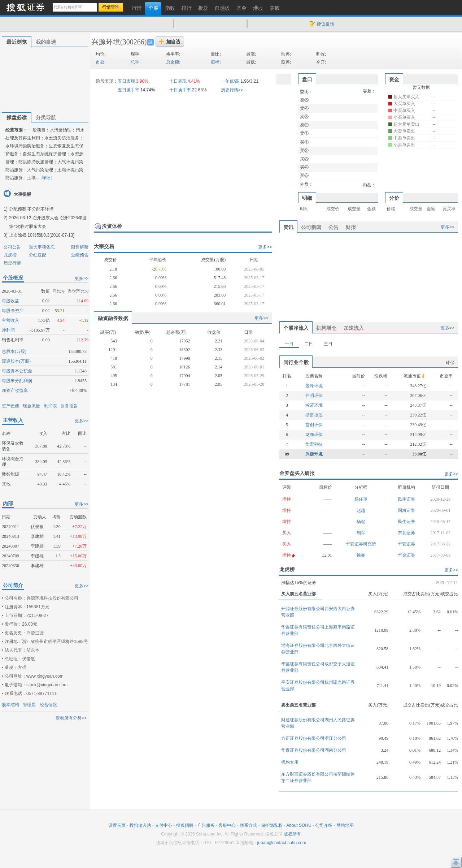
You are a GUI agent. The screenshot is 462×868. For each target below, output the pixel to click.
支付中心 (164, 825)
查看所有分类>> (71, 718)
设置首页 (117, 825)
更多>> (82, 278)
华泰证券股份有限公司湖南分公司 (314, 750)
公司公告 (12, 247)
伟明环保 (314, 396)
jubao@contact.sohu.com (282, 843)
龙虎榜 (10, 255)
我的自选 (46, 42)
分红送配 (38, 255)
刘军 (361, 533)
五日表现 (126, 81)
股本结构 (10, 705)
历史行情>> (232, 90)
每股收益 (10, 301)
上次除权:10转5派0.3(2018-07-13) (42, 235)
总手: (136, 62)
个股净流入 (296, 328)
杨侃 (361, 522)
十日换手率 (180, 90)
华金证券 (406, 555)
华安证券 (406, 544)
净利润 (8, 330)
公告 (334, 227)
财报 (351, 227)
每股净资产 (13, 311)
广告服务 (206, 825)
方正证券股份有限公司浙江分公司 (314, 738)
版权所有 (292, 834)
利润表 (51, 406)
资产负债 (10, 406)
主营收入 (10, 320)
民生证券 (406, 499)
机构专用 (290, 762)
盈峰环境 (314, 386)
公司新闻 (311, 227)
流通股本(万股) (16, 361)
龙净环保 (314, 435)
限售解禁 (80, 247)
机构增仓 (326, 328)
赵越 (361, 510)
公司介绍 (324, 825)
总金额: (173, 62)
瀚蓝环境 (314, 405)
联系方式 (248, 825)
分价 (394, 198)
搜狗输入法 (140, 825)
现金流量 (31, 406)
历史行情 (12, 263)
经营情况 (48, 705)
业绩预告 (80, 255)
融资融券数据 (113, 318)
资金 (394, 79)
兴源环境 (106, 42)
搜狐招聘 (185, 825)
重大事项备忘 (42, 247)
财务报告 (69, 406)
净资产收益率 (15, 390)
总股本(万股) (14, 351)
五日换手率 (128, 90)
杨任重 (361, 499)
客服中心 (227, 825)
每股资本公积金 (17, 371)
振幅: (216, 62)
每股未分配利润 (17, 381)
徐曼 (361, 555)
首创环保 (314, 425)
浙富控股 (314, 415)
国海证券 (406, 510)
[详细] (46, 178)
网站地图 (345, 825)
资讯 (288, 227)
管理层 (29, 705)
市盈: (101, 62)
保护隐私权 (272, 825)
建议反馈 (326, 24)
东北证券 (406, 533)
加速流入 (354, 328)
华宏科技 (314, 444)
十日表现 (178, 81)
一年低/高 (230, 81)
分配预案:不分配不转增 (31, 209)
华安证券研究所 (361, 544)
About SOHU (299, 825)
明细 (307, 198)
